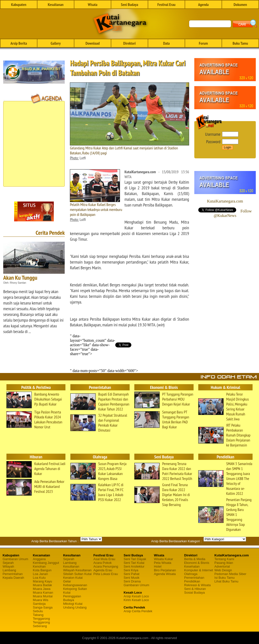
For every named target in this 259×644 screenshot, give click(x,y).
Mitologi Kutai (73, 604)
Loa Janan (41, 574)
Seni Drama (132, 581)
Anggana (39, 559)
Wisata (93, 4)
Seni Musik (132, 578)
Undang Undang (75, 607)
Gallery (56, 43)
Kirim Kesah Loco (136, 600)
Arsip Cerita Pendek (138, 611)
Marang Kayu (43, 581)
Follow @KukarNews (233, 213)
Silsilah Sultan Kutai (77, 574)
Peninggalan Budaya (72, 598)
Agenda (203, 4)
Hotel (158, 566)
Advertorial (222, 566)
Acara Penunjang (106, 566)
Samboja (39, 604)
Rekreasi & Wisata (197, 585)
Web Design (223, 570)
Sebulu (38, 611)
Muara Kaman (43, 593)
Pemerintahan (13, 574)
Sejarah (8, 563)
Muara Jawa (42, 589)
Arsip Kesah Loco (136, 596)
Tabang (38, 615)
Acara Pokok (103, 563)
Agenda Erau (103, 570)
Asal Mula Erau (104, 559)
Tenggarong (42, 619)
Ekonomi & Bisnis (197, 563)
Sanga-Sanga (43, 607)
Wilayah (8, 566)
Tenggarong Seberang (42, 624)
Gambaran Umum (15, 559)
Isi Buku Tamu (224, 578)
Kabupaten (19, 4)
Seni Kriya (131, 570)
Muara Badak (43, 585)
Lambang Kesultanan (71, 565)
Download (93, 43)
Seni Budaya (130, 4)
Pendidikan (192, 581)
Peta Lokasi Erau (106, 574)
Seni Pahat (132, 574)
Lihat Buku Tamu (226, 581)
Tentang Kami (224, 559)
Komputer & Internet (199, 570)
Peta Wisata (163, 563)
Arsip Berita (19, 43)
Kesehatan (192, 566)
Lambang (9, 570)
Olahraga (191, 574)
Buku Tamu (240, 43)
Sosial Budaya (194, 593)
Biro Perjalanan (165, 570)
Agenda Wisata (165, 574)
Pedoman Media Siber (230, 574)
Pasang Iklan (224, 563)
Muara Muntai (43, 596)
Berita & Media (195, 559)
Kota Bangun (42, 570)
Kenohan (39, 566)
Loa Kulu (39, 578)
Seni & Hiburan (195, 589)
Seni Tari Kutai (134, 563)
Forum (203, 43)
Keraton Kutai (73, 578)
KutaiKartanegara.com (225, 201)
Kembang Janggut (46, 563)
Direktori (129, 43)
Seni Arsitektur (134, 566)
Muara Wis (41, 600)
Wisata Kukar (163, 559)
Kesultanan (56, 4)
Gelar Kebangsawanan (75, 583)
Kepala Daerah (13, 578)
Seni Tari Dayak (135, 559)
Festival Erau (166, 4)
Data (166, 43)
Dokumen (240, 4)
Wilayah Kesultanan (77, 570)
